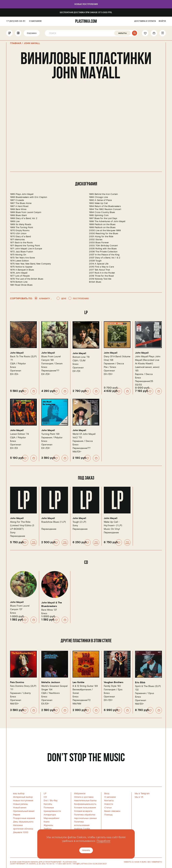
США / (18, 364)
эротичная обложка (23, 829)
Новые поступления (86, 4)
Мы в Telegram (142, 794)
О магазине (110, 797)
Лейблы (48, 829)
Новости (109, 804)
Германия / (114, 364)
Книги (47, 822)
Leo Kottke (78, 682)
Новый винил (20, 808)
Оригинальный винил (24, 811)
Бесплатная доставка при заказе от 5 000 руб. (86, 13)
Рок (106, 367)
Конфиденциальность (85, 804)
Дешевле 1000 (21, 832)
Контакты (109, 801)
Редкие (17, 815)
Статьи (108, 808)
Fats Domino (17, 682)
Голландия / (52, 364)
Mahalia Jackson (51, 682)
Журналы (48, 825)
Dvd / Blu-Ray (51, 801)
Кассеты (48, 804)
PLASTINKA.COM (70, 862)
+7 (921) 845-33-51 (16, 21)
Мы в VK (139, 797)
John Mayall (17, 353)
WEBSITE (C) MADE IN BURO (135, 862)
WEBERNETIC (157, 862)
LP (9, 33)
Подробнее (103, 841)
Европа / (144, 374)
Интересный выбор (23, 797)
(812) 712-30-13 (48, 864)
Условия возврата (83, 811)
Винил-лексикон (112, 811)
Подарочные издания (24, 818)
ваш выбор (19, 794)
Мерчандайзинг (52, 818)
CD (18, 33)
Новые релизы (20, 804)
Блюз (13, 367)
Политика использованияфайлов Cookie (82, 825)
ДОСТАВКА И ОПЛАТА (145, 21)
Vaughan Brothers (114, 682)
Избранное (80, 794)
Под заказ (32, 33)
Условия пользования (85, 808)
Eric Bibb (140, 683)
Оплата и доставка (84, 797)
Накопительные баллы (85, 801)
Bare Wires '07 (49, 610)
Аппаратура (50, 815)
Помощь (109, 815)
